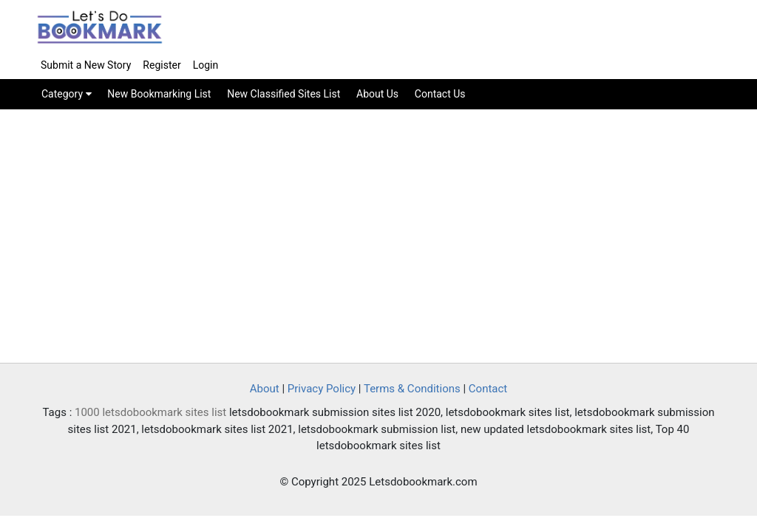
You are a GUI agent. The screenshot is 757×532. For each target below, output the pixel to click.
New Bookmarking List (159, 94)
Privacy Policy (322, 389)
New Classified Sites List (284, 94)
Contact (488, 389)
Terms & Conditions (412, 389)
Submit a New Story (86, 65)
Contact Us (440, 94)
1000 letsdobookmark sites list (150, 412)
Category (67, 94)
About (265, 389)
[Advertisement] (378, 237)
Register (162, 65)
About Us (377, 94)
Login (206, 65)
